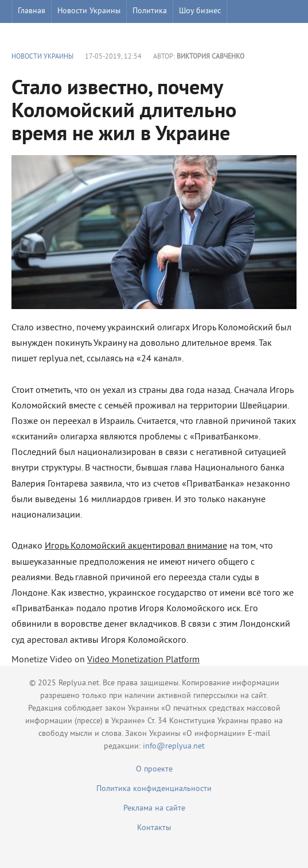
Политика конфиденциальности (154, 789)
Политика (150, 11)
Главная (32, 11)
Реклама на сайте (154, 809)
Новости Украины (89, 11)
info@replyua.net (174, 747)
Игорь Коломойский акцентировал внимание (136, 546)
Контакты (154, 828)
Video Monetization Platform (143, 660)
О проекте (154, 769)
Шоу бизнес (200, 11)
